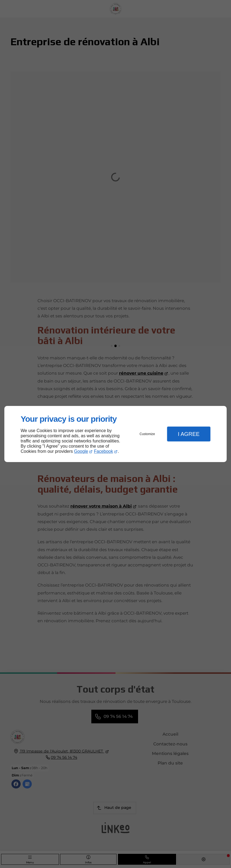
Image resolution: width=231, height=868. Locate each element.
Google (81, 451)
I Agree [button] (189, 434)
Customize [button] (147, 434)
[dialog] (116, 434)
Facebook (104, 451)
